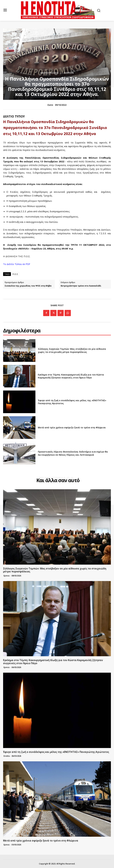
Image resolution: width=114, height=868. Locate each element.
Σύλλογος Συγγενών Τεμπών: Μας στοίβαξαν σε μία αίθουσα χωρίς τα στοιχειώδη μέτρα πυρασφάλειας (72, 350)
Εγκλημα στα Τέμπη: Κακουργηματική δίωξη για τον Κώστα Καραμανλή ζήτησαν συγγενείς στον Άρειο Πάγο (71, 376)
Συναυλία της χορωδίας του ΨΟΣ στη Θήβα (28, 286)
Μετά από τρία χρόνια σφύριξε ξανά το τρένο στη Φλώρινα (72, 427)
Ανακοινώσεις (50, 73)
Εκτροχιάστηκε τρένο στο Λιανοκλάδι (81, 286)
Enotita (7, 756)
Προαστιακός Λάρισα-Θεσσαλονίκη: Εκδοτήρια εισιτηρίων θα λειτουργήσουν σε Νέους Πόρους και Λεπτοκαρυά (73, 453)
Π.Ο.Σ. (16, 274)
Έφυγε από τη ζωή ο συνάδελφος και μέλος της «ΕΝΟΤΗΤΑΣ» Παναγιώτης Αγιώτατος (72, 402)
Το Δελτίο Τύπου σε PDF (17, 264)
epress (7, 576)
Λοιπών (69, 73)
